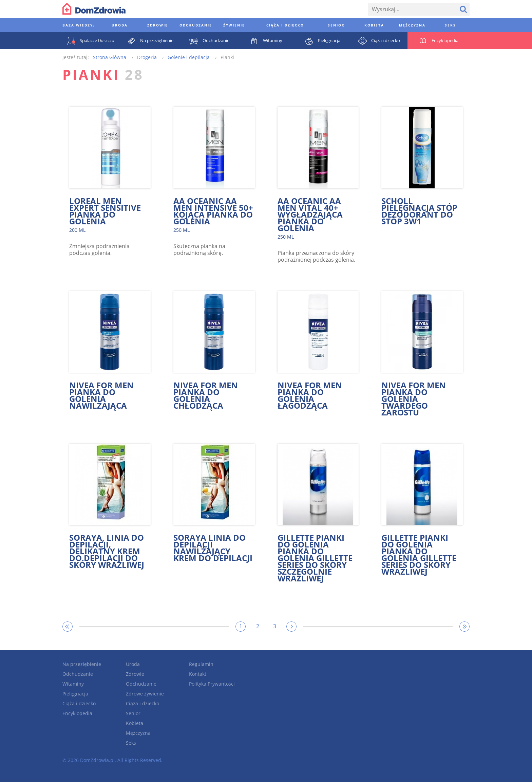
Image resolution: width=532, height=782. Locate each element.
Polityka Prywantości (212, 684)
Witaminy (73, 684)
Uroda (133, 664)
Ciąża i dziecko (79, 703)
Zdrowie (135, 674)
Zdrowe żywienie (145, 694)
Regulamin (201, 664)
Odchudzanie (78, 674)
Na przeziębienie (82, 664)
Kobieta (135, 723)
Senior (133, 713)
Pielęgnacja (75, 694)
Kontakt (198, 674)
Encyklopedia (77, 713)
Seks (131, 743)
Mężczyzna (138, 733)
